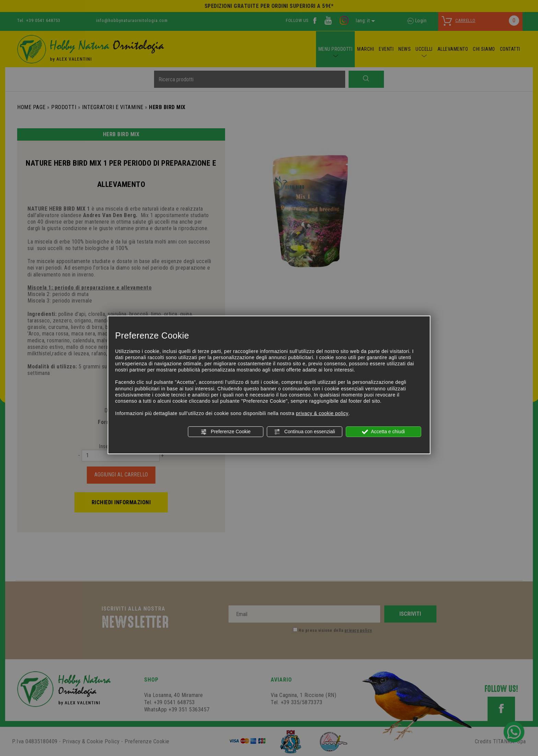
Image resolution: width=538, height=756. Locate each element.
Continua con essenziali (305, 432)
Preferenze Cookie (225, 432)
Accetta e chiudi (383, 432)
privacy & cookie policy (322, 413)
